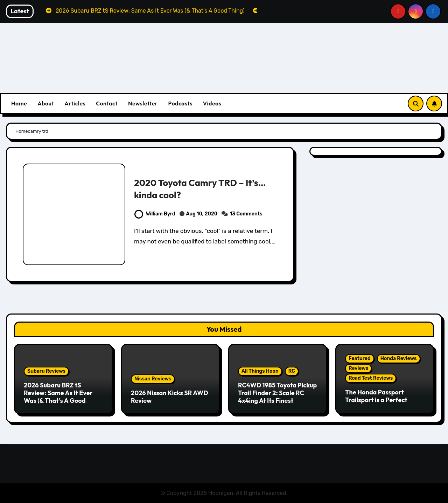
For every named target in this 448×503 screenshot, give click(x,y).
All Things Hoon (260, 371)
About (46, 103)
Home (19, 103)
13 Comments (246, 214)
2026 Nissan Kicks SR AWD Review (170, 397)
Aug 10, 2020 (202, 214)
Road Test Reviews (371, 378)
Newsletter (143, 103)
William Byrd (155, 214)
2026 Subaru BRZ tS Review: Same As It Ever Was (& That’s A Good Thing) (58, 397)
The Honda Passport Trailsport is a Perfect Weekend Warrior (376, 400)
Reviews (358, 368)
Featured (360, 359)
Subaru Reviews (46, 371)
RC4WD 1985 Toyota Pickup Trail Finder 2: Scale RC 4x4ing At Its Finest (277, 393)
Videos (212, 103)
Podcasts (180, 103)
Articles (75, 103)
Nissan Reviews (153, 379)
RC (292, 371)
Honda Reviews (399, 359)
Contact (107, 103)
